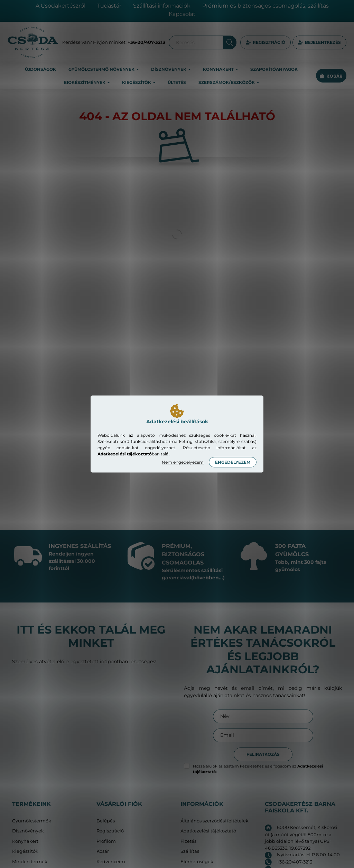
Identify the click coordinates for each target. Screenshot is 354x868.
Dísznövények (28, 831)
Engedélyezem (233, 462)
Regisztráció (269, 42)
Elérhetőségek (197, 862)
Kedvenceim (111, 862)
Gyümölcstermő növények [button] (102, 69)
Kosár (103, 851)
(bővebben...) (208, 578)
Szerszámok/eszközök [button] (227, 82)
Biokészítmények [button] (85, 82)
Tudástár (109, 6)
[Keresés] (203, 42)
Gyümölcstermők (32, 821)
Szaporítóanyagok (274, 69)
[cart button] (331, 76)
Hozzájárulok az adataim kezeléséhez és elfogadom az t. (258, 769)
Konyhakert (25, 841)
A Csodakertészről (60, 6)
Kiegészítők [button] (137, 82)
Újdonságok (40, 69)
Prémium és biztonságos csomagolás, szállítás (265, 6)
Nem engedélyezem (183, 462)
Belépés (106, 821)
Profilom (106, 841)
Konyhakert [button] (219, 69)
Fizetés (188, 841)
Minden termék (30, 862)
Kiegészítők (25, 851)
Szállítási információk (162, 6)
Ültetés (177, 82)
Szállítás (190, 851)
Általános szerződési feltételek (215, 821)
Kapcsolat (182, 14)
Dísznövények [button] (169, 69)
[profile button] (319, 42)
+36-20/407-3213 (146, 42)
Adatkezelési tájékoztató (208, 831)
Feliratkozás (263, 754)
